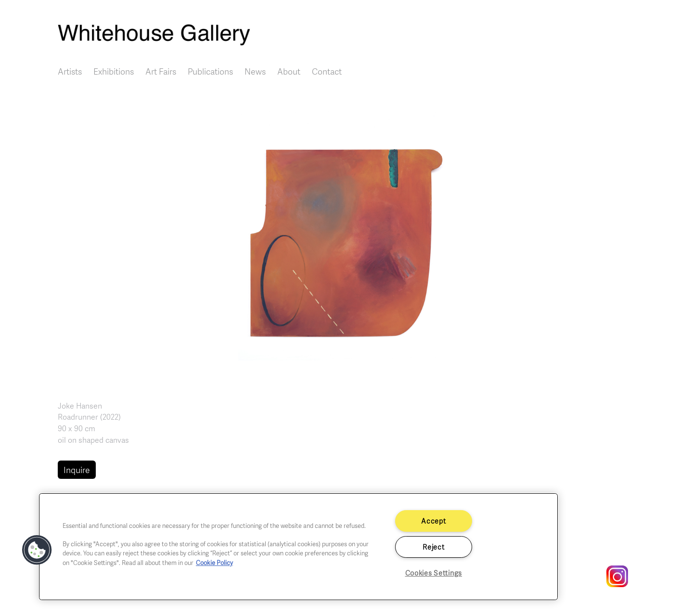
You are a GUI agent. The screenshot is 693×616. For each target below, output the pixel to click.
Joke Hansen (80, 406)
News (255, 71)
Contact (327, 71)
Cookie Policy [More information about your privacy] (214, 563)
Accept (433, 521)
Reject (433, 547)
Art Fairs (161, 71)
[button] (346, 240)
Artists (70, 71)
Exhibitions (114, 71)
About (289, 71)
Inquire (77, 470)
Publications (210, 71)
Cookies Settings (434, 573)
